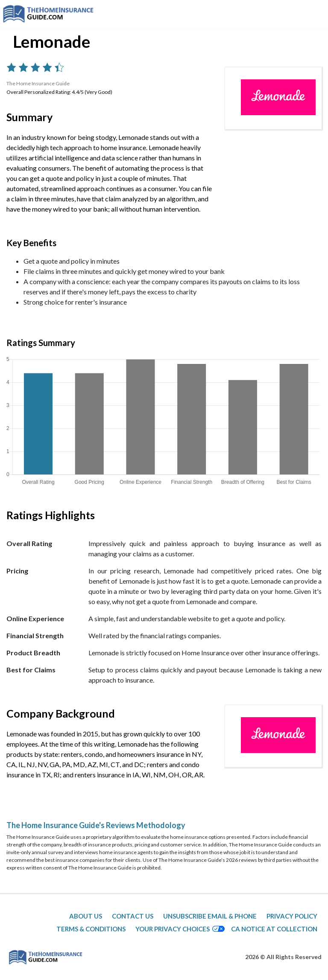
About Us (86, 916)
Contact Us (133, 916)
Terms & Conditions (91, 929)
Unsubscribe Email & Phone (210, 916)
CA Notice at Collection (274, 929)
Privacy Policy (292, 916)
